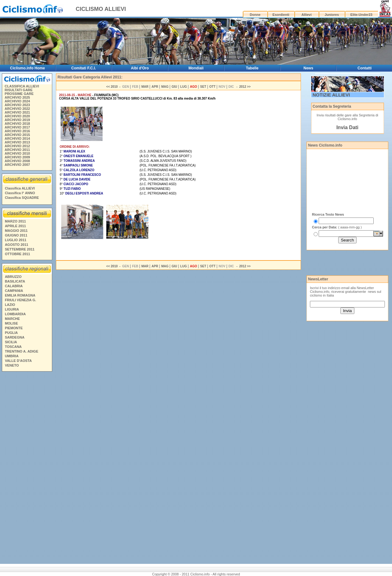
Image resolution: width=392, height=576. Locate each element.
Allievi (307, 15)
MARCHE (12, 319)
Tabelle (252, 68)
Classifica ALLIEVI (20, 188)
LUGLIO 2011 (16, 240)
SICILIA (11, 342)
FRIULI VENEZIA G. (21, 300)
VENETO (12, 365)
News (308, 68)
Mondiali (196, 68)
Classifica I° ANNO (20, 193)
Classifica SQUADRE (22, 198)
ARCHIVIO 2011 (17, 150)
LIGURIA (12, 309)
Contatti (364, 68)
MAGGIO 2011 (16, 231)
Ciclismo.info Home (27, 68)
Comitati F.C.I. (83, 68)
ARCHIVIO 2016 (17, 131)
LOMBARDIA (15, 314)
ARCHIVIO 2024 (17, 101)
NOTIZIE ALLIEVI (331, 95)
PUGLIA (12, 333)
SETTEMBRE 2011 (20, 249)
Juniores (332, 15)
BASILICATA (15, 281)
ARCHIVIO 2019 (17, 120)
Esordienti (281, 15)
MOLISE (12, 323)
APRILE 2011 (16, 226)
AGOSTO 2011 (17, 245)
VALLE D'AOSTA (18, 361)
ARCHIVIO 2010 (17, 153)
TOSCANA (13, 347)
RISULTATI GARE (19, 90)
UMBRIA (12, 356)
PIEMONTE (14, 328)
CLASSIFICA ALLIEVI (22, 86)
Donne (255, 15)
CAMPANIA (14, 291)
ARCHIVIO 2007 (17, 165)
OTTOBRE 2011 (18, 254)
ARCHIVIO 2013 (17, 142)
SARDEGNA (15, 337)
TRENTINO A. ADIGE (22, 351)
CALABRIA (14, 286)
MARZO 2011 (16, 221)
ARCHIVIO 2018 (17, 124)
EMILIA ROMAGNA (20, 295)
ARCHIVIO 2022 (17, 109)
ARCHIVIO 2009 (17, 157)
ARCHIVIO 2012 (17, 146)
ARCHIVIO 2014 (17, 138)
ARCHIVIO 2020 (17, 116)
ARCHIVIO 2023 (17, 105)
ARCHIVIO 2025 (17, 97)
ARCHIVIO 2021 (17, 112)
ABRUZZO (13, 277)
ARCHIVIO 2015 (17, 135)
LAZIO (10, 305)
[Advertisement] (27, 469)
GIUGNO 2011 (16, 235)
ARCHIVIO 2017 (17, 127)
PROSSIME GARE (19, 94)
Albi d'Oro (140, 68)
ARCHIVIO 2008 (17, 161)
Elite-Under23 (361, 15)
